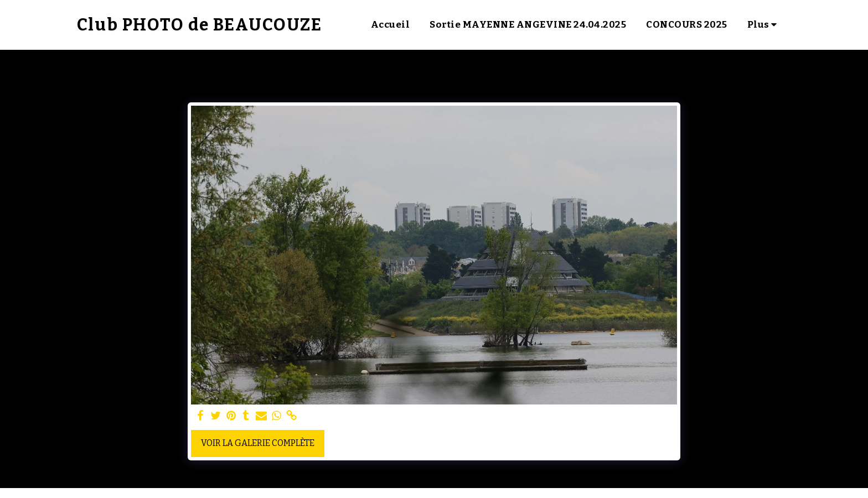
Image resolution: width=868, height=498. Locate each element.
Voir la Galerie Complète (258, 443)
